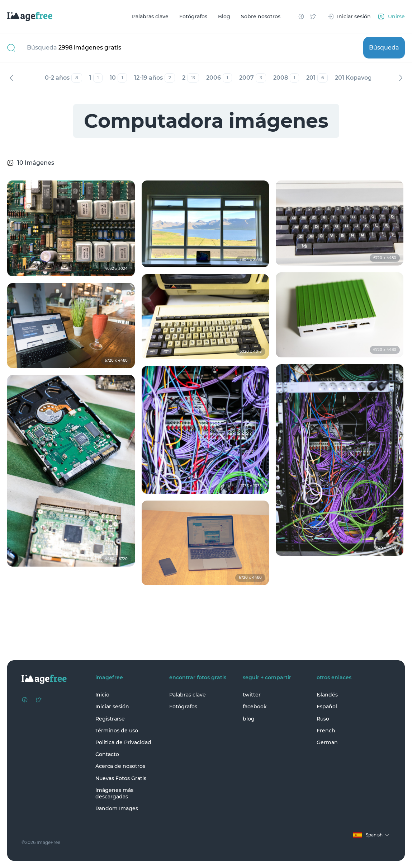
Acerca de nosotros (120, 766)
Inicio (102, 695)
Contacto (107, 754)
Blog (224, 17)
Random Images (117, 808)
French (326, 731)
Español (327, 707)
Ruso (323, 719)
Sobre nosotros (261, 17)
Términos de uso (117, 731)
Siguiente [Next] (401, 78)
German (327, 742)
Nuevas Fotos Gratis (121, 778)
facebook (255, 707)
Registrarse (110, 719)
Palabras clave (150, 17)
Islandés (327, 695)
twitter (252, 695)
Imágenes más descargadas (114, 793)
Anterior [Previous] (11, 78)
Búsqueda (384, 48)
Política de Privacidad (123, 742)
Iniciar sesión (112, 707)
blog (249, 719)
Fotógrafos (193, 17)
